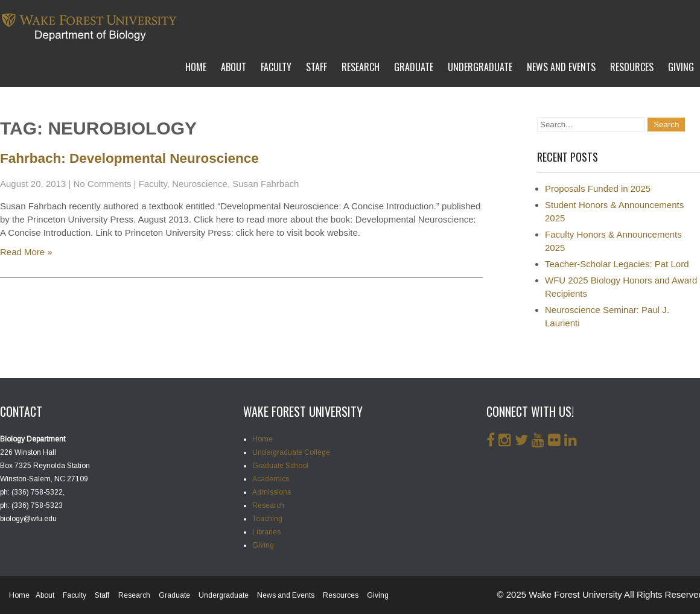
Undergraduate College (291, 452)
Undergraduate (480, 67)
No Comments (103, 184)
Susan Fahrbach (266, 184)
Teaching (267, 519)
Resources (632, 67)
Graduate (414, 67)
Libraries (266, 532)
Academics (271, 479)
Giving (681, 67)
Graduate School (280, 466)
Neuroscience (200, 184)
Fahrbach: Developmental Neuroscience (129, 158)
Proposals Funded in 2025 (598, 188)
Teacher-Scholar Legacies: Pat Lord (617, 264)
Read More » (26, 252)
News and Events (561, 67)
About (234, 67)
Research (361, 67)
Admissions (272, 492)
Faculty (276, 67)
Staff (317, 67)
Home (196, 67)
